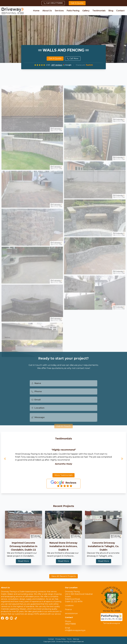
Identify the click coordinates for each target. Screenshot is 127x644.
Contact (120, 11)
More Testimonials (63, 475)
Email (35, 404)
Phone (36, 395)
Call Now (73, 58)
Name (35, 387)
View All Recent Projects (63, 576)
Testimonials (99, 11)
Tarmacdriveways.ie (111, 623)
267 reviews (57, 65)
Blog (111, 11)
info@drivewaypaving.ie (75, 630)
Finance (68, 609)
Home (36, 11)
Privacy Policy (61, 639)
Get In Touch (63, 431)
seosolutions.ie (71, 613)
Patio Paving (73, 11)
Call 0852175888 (53, 3)
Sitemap (76, 639)
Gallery (86, 11)
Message (37, 422)
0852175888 (70, 624)
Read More (23, 561)
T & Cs (69, 639)
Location (37, 412)
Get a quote (77, 3)
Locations (69, 605)
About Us (47, 11)
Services (59, 11)
